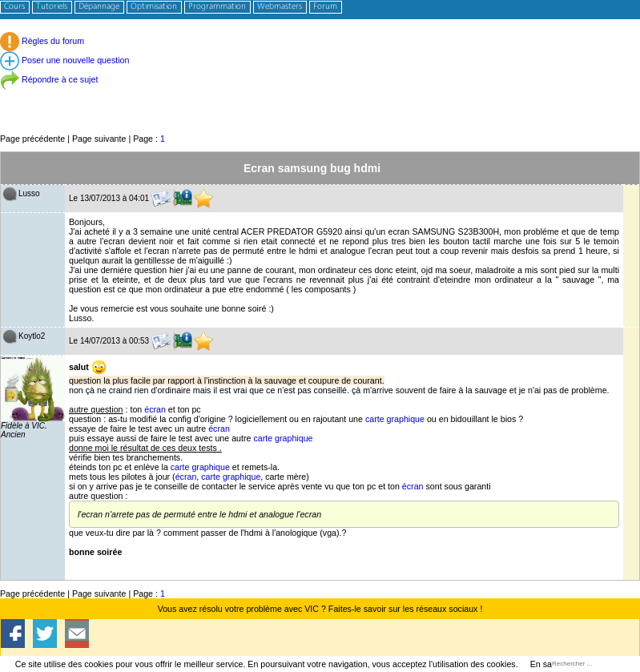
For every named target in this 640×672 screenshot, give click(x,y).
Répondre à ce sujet (49, 79)
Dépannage (99, 7)
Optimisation (154, 7)
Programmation (217, 7)
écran (155, 409)
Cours (14, 7)
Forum (325, 7)
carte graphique (395, 419)
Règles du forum (42, 41)
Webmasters (280, 7)
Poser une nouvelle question (64, 60)
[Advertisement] (320, 96)
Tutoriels (52, 7)
